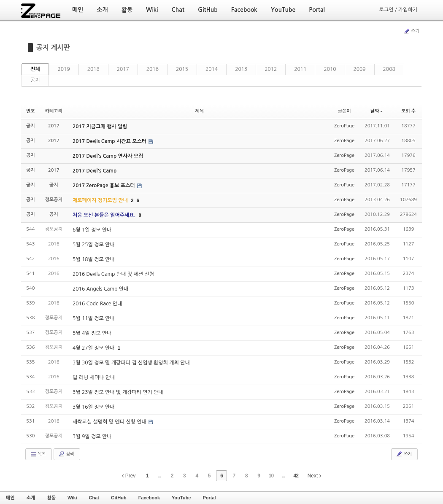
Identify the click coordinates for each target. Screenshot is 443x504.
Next (314, 476)
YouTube (181, 498)
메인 (10, 498)
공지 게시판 (53, 47)
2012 (271, 69)
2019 (64, 69)
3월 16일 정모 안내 (94, 407)
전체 (35, 69)
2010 (330, 69)
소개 (31, 498)
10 (271, 476)
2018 (93, 69)
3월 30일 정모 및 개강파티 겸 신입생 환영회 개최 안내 (131, 363)
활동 (51, 498)
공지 (35, 80)
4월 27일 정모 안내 (94, 348)
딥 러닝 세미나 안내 (94, 377)
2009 (360, 69)
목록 (38, 454)
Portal (209, 498)
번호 (31, 111)
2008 (389, 69)
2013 (241, 69)
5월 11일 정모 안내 (94, 318)
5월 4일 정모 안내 (92, 333)
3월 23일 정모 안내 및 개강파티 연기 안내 (118, 392)
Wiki (72, 498)
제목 (200, 111)
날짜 (377, 111)
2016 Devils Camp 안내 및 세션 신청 (113, 274)
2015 (182, 69)
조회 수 (408, 111)
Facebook (149, 498)
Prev (129, 476)
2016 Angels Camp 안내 (100, 289)
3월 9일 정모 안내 (92, 437)
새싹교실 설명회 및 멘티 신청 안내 (110, 422)
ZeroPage (344, 126)
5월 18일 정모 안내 (94, 259)
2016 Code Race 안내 (97, 304)
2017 (123, 69)
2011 (300, 69)
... (160, 476)
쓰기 (411, 31)
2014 (212, 69)
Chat (94, 498)
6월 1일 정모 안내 (92, 230)
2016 (153, 69)
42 (296, 476)
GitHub (119, 498)
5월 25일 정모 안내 (94, 245)
